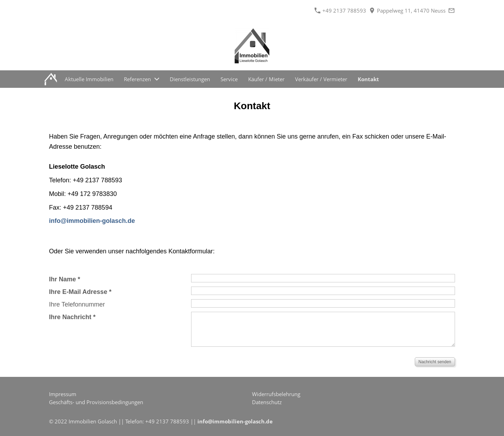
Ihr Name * (65, 279)
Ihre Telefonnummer (77, 304)
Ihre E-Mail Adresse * (80, 292)
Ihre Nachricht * (72, 317)
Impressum (63, 394)
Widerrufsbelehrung (276, 394)
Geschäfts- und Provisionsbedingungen (96, 402)
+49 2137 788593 (340, 10)
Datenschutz (267, 402)
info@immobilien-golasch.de (235, 421)
